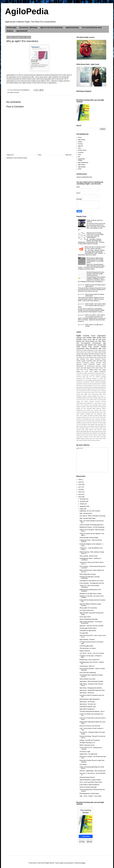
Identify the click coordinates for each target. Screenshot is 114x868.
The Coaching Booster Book (92, 28)
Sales (97, 368)
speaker (87, 438)
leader (78, 433)
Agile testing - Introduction (87, 693)
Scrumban (99, 363)
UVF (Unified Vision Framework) (93, 421)
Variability (79, 423)
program (104, 435)
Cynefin (78, 394)
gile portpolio (83, 431)
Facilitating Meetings (81, 398)
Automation (97, 354)
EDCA (104, 394)
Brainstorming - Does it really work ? (90, 660)
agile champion (80, 426)
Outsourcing (84, 412)
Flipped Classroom (99, 398)
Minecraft (95, 407)
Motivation (90, 350)
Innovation (85, 350)
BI (94, 373)
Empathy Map (96, 396)
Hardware (98, 377)
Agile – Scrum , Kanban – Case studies (90, 796)
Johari (85, 403)
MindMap (79, 355)
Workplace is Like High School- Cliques (90, 594)
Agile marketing (81, 359)
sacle (95, 437)
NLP (82, 408)
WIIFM (88, 423)
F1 (105, 396)
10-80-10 (95, 386)
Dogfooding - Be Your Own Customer (90, 511)
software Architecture (100, 371)
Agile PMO (91, 354)
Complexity (92, 375)
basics (78, 428)
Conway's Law (80, 393)
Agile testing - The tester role (88, 704)
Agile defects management (87, 709)
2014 (80, 494)
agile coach (102, 348)
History (86, 401)
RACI (92, 414)
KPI (79, 157)
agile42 (103, 426)
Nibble (94, 408)
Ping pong (92, 412)
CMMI (94, 389)
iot (95, 431)
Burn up (81, 389)
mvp (91, 433)
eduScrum (100, 430)
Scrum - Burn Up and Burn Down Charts (91, 782)
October (82, 504)
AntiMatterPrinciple (98, 387)
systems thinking (83, 440)
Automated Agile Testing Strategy (89, 538)
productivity (96, 384)
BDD (92, 373)
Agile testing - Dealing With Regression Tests (92, 690)
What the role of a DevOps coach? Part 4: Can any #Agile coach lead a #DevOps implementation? (95, 235)
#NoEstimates (80, 366)
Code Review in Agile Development (89, 785)
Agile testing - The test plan (87, 702)
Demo (82, 394)
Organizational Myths (83, 348)
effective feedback (95, 382)
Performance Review (89, 363)
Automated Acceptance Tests (88, 707)
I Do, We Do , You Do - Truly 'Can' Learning (92, 653)
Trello (84, 421)
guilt (88, 431)
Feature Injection (90, 398)
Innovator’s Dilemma (101, 401)
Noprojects (99, 408)
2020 (80, 480)
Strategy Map (79, 417)
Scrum (80, 137)
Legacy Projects (102, 405)
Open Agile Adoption (86, 368)
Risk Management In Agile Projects (89, 794)
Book (102, 354)
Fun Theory (79, 400)
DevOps (80, 144)
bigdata (99, 380)
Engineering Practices (101, 375)
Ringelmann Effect (101, 414)
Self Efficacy (91, 415)
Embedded (79, 396)
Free (105, 398)
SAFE (80, 169)
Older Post (69, 155)
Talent (102, 417)
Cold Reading (94, 391)
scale (81, 352)
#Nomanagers (80, 373)
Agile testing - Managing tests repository (91, 688)
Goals (90, 347)
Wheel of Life (96, 423)
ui (101, 384)
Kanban (80, 142)
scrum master (87, 352)
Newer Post (10, 155)
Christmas (79, 375)
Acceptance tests (101, 357)
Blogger (83, 863)
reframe (81, 437)
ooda (99, 433)
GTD (92, 352)
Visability (91, 370)
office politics (85, 354)
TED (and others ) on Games (88, 648)
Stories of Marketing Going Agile (88, 619)
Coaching (81, 152)
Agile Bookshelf (22, 31)
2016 (80, 489)
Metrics (84, 347)
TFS (105, 368)
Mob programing (102, 407)
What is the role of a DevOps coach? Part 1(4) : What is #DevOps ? (95, 248)
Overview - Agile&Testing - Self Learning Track (92, 771)
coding (101, 428)
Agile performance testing (82, 387)
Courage (85, 393)
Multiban (78, 408)
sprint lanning (99, 438)
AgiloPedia (27, 11)
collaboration (92, 364)
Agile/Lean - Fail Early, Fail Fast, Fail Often (91, 626)
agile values (98, 426)
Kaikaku (89, 403)
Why (101, 423)
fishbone (78, 431)
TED (94, 417)
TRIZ (99, 417)
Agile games (102, 340)
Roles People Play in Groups (88, 574)
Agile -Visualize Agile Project (87, 518)
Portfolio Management (87, 355)
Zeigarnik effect (94, 424)
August (82, 509)
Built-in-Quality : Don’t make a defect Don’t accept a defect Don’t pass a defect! (92, 305)
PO (88, 412)
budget (87, 428)
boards (85, 364)
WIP (91, 423)
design (87, 430)
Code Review (87, 391)
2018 (80, 485)
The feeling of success (82, 357)
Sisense (101, 368)
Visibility (78, 361)
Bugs (103, 373)
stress (78, 440)
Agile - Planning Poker (86, 513)
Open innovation (95, 410)
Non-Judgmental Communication (91, 343)
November (83, 501)
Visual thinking (102, 352)
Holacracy (92, 401)
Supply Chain (86, 417)
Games (96, 352)
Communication (85, 375)
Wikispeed (95, 380)
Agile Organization (83, 163)
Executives (16, 92)
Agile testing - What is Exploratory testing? (91, 681)
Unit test (86, 370)
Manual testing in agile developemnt (90, 699)
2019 (80, 482)
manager (83, 361)
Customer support (102, 393)
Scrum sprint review (85, 617)
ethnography (103, 382)
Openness (79, 412)
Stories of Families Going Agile (88, 787)
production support (97, 435)
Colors (99, 391)
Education (79, 350)
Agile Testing (82, 140)
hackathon (85, 384)
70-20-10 (99, 386)
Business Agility (87, 389)
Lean (79, 148)
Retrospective (94, 348)
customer (104, 380)
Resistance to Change (97, 378)
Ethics (102, 396)
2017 (80, 487)
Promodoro (82, 414)
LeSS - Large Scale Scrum (97, 403)
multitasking (89, 361)
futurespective (80, 384)
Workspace (84, 424)
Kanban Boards (90, 341)
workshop (97, 440)
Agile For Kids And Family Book (51, 28)
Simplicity (96, 415)
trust (91, 440)
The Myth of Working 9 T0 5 (87, 743)
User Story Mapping (87, 380)
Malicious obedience (81, 407)
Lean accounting (93, 405)
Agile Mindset (82, 167)
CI (105, 373)
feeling (104, 430)
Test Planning (85, 419)
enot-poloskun (69, 863)
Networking (89, 408)
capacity (97, 428)
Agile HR (80, 146)
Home (39, 155)
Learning (100, 345)
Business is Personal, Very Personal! (90, 726)
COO (96, 389)
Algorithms (91, 387)
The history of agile (85, 752)
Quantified (88, 414)
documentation (86, 382)
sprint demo (92, 438)
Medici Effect (90, 407)
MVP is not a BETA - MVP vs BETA (95, 315)
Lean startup (99, 350)
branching (82, 428)
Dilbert (86, 394)
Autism (89, 373)
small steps (103, 437)
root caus (91, 437)
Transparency (79, 421)
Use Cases (103, 421)
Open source (103, 410)
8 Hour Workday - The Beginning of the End (92, 583)
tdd (99, 384)
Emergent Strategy (87, 396)
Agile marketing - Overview (87, 639)
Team (104, 338)
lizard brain (87, 433)
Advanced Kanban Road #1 (87, 777)
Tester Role (80, 370)
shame (98, 437)
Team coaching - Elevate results (88, 556)
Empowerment (91, 366)
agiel (99, 424)
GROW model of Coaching (96, 400)
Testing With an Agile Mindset (88, 631)
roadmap (86, 437)
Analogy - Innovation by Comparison (90, 740)
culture (104, 428)
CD (91, 389)
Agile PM (104, 386)
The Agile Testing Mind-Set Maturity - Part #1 (92, 711)
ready (78, 437)
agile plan (93, 426)
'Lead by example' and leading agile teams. (92, 525)
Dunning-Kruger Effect (97, 394)
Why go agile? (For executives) (88, 608)
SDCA (78, 415)
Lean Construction (84, 405)
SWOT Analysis (83, 415)
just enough (103, 431)
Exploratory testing (101, 366)
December (83, 499)
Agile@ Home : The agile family (88, 754)
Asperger (85, 373)
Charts (99, 389)
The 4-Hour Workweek (95, 419)
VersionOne (84, 423)
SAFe (95, 345)
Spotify (101, 415)
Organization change (82, 160)
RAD (95, 414)
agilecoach (79, 364)
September (83, 506)
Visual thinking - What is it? (87, 666)
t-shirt (88, 440)
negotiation (95, 433)
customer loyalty (80, 430)
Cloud (103, 389)
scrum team (89, 371)
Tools (79, 155)
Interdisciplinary (80, 403)
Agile (12, 92)
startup (104, 438)
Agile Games (82, 165)
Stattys (104, 415)
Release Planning (101, 355)
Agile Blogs (100, 361)
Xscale (88, 424)
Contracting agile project (86, 646)
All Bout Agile (11, 28)
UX (94, 350)
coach (100, 370)
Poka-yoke (97, 412)
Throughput (103, 419)
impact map (91, 431)
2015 (80, 492)
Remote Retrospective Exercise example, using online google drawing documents (95, 274)
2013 (80, 497)
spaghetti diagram (81, 438)
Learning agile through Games (88, 628)
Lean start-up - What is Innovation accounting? (93, 516)
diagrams (91, 430)
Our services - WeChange (28, 28)
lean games (91, 384)
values (94, 440)
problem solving (101, 364)
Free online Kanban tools (86, 610)
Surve (91, 417)
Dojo (89, 394)
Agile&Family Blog (72, 28)
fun (83, 371)
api (105, 426)
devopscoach (79, 382)
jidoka (97, 431)
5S (85, 366)
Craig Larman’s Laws (92, 393)
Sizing (104, 363)
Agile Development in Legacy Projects (90, 780)
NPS (85, 408)
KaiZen (78, 368)
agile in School (87, 426)
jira (99, 431)
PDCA (93, 368)
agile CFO (103, 424)
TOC (96, 417)
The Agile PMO (84, 633)
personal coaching (100, 347)
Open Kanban (87, 410)
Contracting (103, 391)
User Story (98, 341)
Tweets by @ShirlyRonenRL (84, 177)
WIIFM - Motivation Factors (87, 745)
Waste (96, 370)
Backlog (79, 341)
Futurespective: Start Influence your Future (91, 581)
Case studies (90, 359)
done (95, 430)
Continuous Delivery (100, 359)
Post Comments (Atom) (21, 158)
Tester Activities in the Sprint (87, 679)
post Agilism (89, 435)
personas (84, 435)
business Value (93, 357)
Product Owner (82, 150)
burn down (91, 428)
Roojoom (10, 31)
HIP (82, 401)
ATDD (94, 361)
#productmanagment (88, 386)
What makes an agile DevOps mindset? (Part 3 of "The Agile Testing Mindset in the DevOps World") (95, 260)
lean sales (82, 433)
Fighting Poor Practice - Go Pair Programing (92, 527)
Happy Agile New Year (88, 377)
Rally (95, 355)
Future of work (86, 400)
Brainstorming (98, 373)
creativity (79, 354)
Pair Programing (87, 378)
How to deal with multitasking (88, 673)
